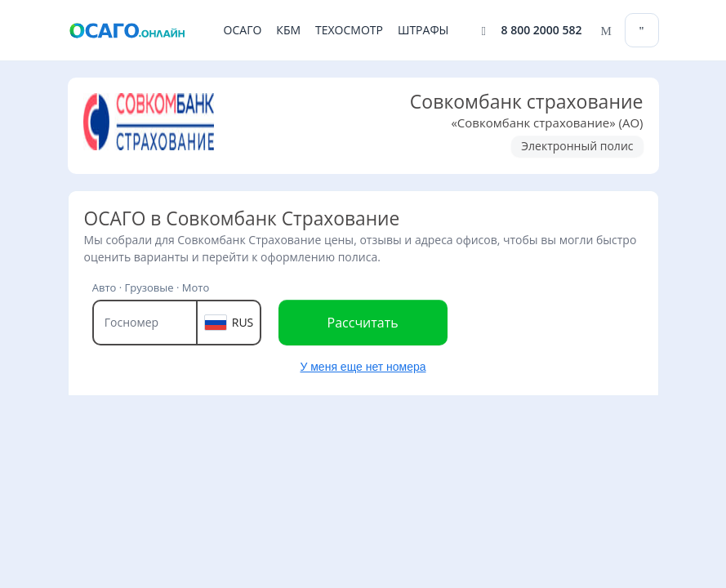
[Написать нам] (604, 31)
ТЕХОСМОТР (349, 30)
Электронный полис (577, 146)
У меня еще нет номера (363, 367)
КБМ (288, 30)
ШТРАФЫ (423, 30)
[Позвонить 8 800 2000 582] (532, 31)
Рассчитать (363, 323)
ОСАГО (243, 30)
